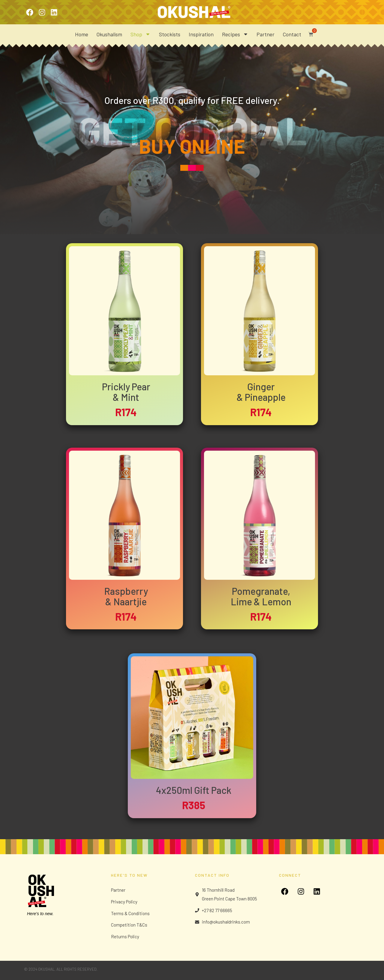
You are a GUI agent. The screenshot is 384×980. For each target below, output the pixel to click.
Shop (141, 34)
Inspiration (201, 34)
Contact (292, 34)
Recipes (235, 34)
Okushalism (109, 34)
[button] (309, 33)
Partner (265, 34)
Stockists (170, 34)
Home (82, 34)
